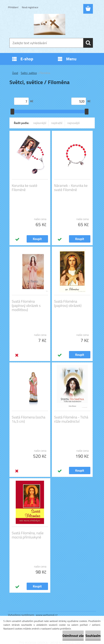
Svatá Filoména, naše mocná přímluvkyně (28, 535)
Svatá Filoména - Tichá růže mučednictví (71, 419)
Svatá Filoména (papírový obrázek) (68, 304)
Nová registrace (30, 7)
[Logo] (49, 24)
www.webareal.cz (47, 615)
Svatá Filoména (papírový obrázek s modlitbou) (26, 306)
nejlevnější (40, 123)
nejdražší (57, 123)
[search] (88, 43)
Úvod (15, 73)
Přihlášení (13, 7)
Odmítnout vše (73, 636)
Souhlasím (93, 636)
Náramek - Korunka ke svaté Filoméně (71, 188)
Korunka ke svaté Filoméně (25, 188)
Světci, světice (29, 73)
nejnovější (73, 123)
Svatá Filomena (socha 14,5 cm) (29, 419)
